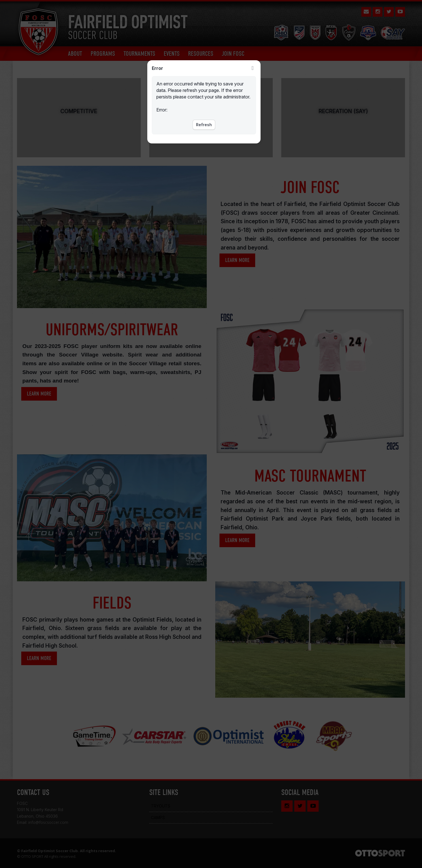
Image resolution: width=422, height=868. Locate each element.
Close (253, 68)
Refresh (204, 125)
